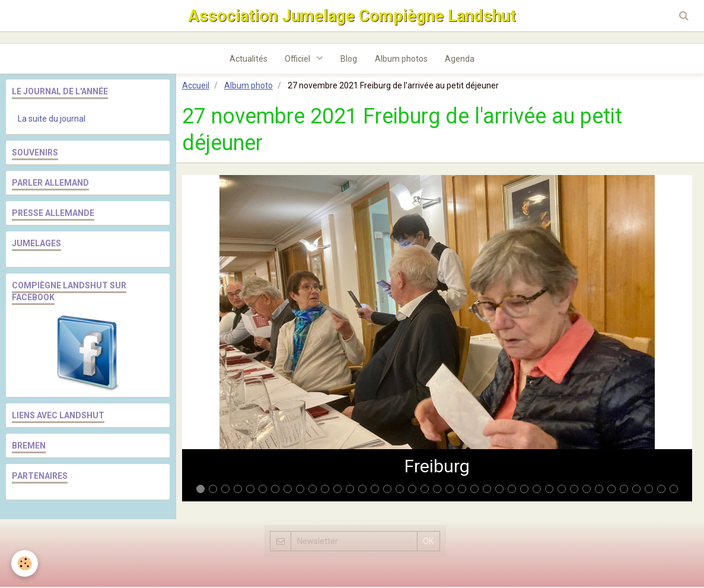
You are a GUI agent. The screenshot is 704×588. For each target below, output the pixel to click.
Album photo (249, 87)
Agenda (460, 60)
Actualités (248, 60)
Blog (349, 60)
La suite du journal (52, 120)
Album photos (401, 60)
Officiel (298, 60)
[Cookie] (25, 563)
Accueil (196, 87)
